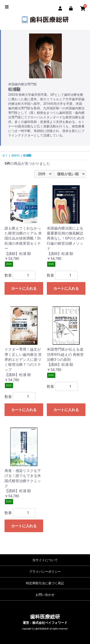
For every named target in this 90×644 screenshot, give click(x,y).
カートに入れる (24, 288)
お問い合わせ (45, 595)
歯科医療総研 (45, 617)
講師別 (15, 156)
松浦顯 (27, 156)
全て (5, 156)
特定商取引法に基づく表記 (45, 583)
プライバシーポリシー (45, 572)
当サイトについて (45, 560)
